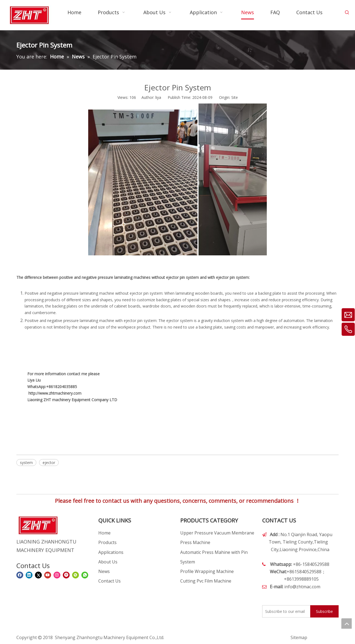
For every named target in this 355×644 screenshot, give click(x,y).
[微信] (76, 575)
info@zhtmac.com (302, 587)
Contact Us (110, 581)
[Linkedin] (29, 575)
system (26, 463)
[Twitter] (38, 575)
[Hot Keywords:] (347, 13)
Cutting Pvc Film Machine (206, 581)
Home (104, 533)
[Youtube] (48, 575)
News (104, 571)
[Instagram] (57, 575)
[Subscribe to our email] (285, 611)
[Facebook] (20, 575)
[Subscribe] (324, 611)
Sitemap (299, 637)
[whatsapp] (85, 575)
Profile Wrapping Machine (207, 571)
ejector (49, 463)
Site (235, 97)
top (347, 624)
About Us (108, 562)
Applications (111, 552)
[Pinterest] (66, 575)
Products (107, 542)
